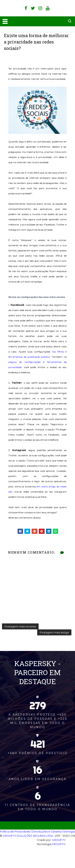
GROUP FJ (59, 840)
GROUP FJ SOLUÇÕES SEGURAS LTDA (28, 836)
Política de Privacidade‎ (15, 831)
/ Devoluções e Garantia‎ (46, 831)
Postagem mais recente (20, 626)
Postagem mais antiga (54, 632)
